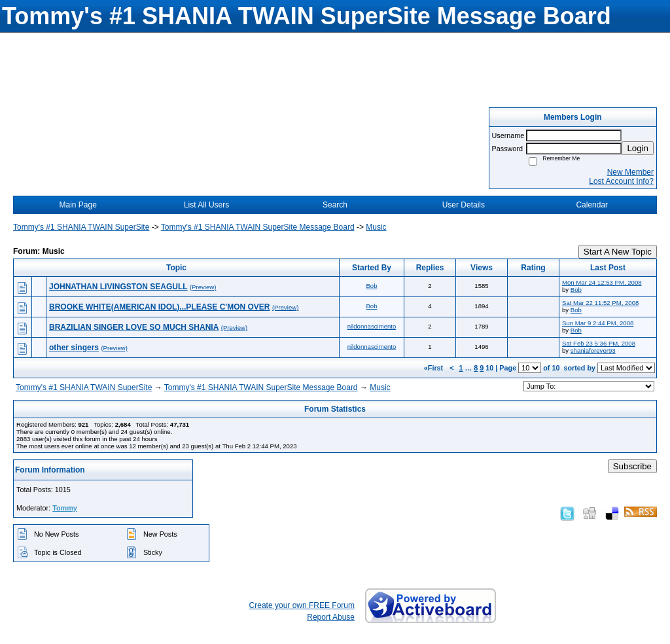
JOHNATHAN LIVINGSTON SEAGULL (118, 287)
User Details (464, 205)
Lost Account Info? (621, 181)
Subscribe (632, 466)
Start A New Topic (618, 252)
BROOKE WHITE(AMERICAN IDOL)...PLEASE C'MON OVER (160, 307)
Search (335, 205)
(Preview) (203, 287)
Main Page (78, 205)
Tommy (65, 508)
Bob (371, 286)
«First (434, 368)
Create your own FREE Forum (302, 605)
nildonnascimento (372, 326)
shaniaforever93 (593, 350)
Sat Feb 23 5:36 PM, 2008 (599, 343)
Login (638, 148)
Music (376, 227)
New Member (630, 172)
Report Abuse (331, 617)
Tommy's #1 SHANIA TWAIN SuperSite (81, 227)
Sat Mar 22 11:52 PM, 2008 (600, 303)
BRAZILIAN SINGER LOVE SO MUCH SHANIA (134, 327)
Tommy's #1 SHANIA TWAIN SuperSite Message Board (258, 227)
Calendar (592, 205)
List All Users (206, 205)
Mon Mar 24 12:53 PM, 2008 (602, 282)
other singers (74, 348)
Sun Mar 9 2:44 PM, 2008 (598, 323)
